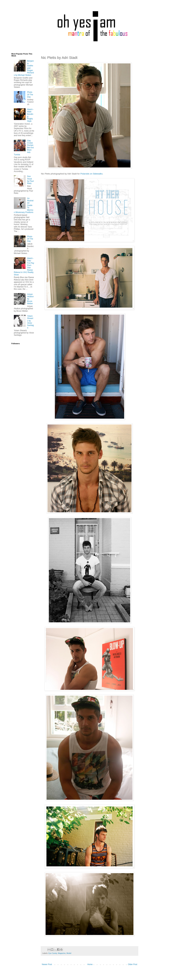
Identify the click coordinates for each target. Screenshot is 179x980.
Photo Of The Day (30, 95)
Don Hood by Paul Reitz (30, 180)
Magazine (62, 953)
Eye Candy (53, 953)
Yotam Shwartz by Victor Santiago (31, 322)
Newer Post (47, 964)
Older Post (133, 964)
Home (90, 964)
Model (69, 953)
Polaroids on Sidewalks (91, 174)
